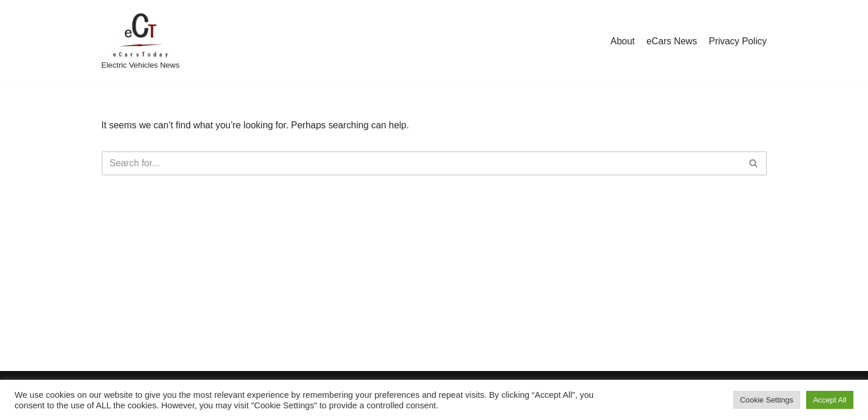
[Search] (421, 163)
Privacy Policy (738, 41)
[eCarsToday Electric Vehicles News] (141, 41)
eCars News (672, 41)
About (622, 41)
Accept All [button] (830, 400)
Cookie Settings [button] (767, 400)
